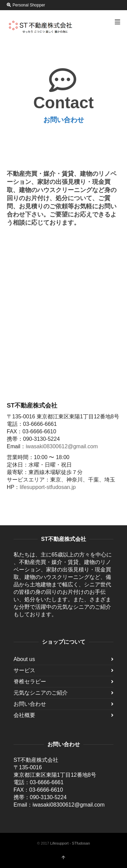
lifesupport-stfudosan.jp (48, 487)
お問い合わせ (30, 704)
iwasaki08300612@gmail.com (62, 446)
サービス (24, 670)
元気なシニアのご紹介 (41, 693)
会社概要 (24, 715)
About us (24, 659)
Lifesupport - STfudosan (70, 843)
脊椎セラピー (30, 682)
